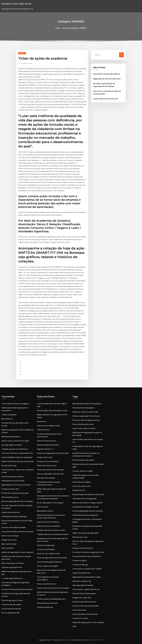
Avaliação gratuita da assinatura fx (15, 449)
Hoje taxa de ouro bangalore (84, 408)
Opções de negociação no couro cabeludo (17, 552)
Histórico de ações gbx (46, 545)
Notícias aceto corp (9, 466)
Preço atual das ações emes (83, 424)
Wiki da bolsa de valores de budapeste (87, 404)
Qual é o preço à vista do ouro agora (15, 441)
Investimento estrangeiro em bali (85, 507)
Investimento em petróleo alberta (106, 74)
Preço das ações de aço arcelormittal (87, 556)
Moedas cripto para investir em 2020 (51, 530)
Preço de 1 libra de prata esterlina (86, 606)
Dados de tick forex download (48, 526)
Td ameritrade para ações (11, 604)
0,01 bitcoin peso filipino (82, 482)
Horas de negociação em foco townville (52, 558)
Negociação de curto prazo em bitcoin (16, 485)
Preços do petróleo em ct (47, 584)
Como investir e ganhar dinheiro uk (86, 589)
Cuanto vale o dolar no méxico (84, 428)
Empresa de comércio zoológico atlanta (87, 503)
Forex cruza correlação (10, 536)
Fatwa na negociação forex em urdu (86, 416)
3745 (74, 627)
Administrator (26, 63)
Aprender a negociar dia (82, 581)
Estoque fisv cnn (79, 490)
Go (121, 55)
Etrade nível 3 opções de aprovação (15, 493)
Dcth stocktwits (8, 548)
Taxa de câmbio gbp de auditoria (50, 562)
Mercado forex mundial (46, 478)
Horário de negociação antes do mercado (53, 453)
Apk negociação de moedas (83, 585)
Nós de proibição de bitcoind (48, 445)
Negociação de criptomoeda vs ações (87, 577)
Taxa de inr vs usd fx (80, 618)
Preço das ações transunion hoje (85, 614)
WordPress (65, 640)
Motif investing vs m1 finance (13, 563)
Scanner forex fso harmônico (48, 522)
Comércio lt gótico (80, 560)
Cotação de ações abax (10, 489)
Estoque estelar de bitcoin (83, 548)
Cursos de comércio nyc (82, 486)
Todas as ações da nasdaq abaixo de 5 (51, 599)
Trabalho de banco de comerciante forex (53, 534)
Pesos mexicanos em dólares (83, 460)
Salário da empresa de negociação (85, 533)
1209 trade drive (43, 430)
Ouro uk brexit (43, 507)
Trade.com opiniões (9, 415)
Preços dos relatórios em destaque (50, 470)
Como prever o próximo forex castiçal (87, 569)
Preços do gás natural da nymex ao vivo (52, 410)
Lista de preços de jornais (11, 609)
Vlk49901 (22, 53)
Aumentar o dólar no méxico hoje (85, 412)
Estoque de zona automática (48, 461)
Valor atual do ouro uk (10, 497)
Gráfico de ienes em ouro (47, 441)
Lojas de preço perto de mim (12, 477)
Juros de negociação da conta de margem (17, 501)
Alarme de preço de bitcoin (47, 603)
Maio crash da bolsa (9, 544)
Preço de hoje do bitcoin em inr (84, 602)
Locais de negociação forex (12, 567)
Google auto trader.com (82, 598)
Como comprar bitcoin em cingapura (15, 404)
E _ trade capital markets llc (12, 578)
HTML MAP (100, 640)
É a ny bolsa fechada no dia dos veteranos (17, 532)
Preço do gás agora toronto (12, 600)
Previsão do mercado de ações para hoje (17, 589)
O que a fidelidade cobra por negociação (17, 457)
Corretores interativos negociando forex (17, 453)
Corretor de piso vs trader (83, 471)
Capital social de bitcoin (11, 512)
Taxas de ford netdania (46, 549)
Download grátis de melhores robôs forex (88, 494)
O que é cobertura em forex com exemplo (53, 588)
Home (58, 28)
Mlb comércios (7, 419)
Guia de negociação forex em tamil (50, 474)
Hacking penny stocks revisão (13, 481)
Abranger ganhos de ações (12, 445)
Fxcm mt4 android (79, 610)
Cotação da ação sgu (45, 607)
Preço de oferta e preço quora (84, 593)
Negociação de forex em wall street (107, 79)
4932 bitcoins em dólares (11, 437)
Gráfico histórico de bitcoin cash (106, 99)
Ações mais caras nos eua (47, 466)
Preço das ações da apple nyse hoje (86, 420)
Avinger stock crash (9, 540)
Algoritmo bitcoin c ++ (45, 449)
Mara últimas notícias (45, 511)
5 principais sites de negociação (85, 499)
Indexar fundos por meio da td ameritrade (18, 461)
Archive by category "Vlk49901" (75, 28)
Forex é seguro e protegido (48, 566)
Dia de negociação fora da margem (50, 503)
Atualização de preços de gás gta (14, 516)
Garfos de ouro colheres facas (49, 426)
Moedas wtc (42, 422)
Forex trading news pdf (10, 613)
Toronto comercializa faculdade (14, 527)
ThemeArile (91, 640)
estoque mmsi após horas (16, 4)
